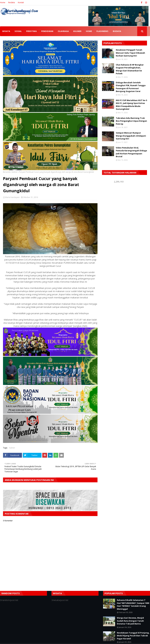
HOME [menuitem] (89, 31)
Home (3, 2)
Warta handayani (12, 197)
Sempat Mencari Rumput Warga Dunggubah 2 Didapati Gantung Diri (131, 136)
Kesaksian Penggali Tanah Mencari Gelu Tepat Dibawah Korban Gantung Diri (130, 53)
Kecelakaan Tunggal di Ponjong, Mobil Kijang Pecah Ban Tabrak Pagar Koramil (133, 636)
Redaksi (12, 2)
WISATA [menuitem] (6, 31)
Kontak (21, 2)
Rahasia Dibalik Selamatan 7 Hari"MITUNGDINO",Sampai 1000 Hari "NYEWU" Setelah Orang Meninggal (133, 604)
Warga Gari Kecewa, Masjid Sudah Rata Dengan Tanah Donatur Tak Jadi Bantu (130, 621)
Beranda (7, 172)
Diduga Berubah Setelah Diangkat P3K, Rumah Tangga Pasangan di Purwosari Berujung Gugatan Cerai (131, 87)
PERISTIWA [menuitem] (31, 31)
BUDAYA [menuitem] (117, 31)
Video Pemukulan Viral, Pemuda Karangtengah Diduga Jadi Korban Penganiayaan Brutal (131, 152)
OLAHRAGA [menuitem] (63, 31)
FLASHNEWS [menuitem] (102, 31)
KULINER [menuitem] (77, 31)
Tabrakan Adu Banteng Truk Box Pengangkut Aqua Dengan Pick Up (131, 121)
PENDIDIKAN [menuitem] (47, 31)
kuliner (15, 172)
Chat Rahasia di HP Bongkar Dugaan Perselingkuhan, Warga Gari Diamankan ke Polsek (130, 69)
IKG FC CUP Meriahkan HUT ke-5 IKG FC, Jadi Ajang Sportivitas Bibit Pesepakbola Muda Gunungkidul (131, 105)
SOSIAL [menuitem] (18, 31)
